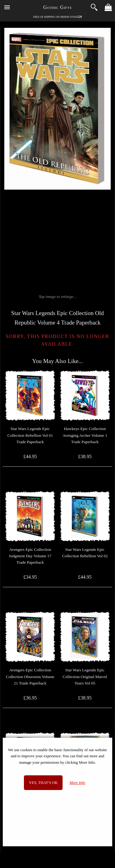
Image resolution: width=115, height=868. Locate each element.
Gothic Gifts (57, 7)
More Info (77, 783)
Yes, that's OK (43, 783)
